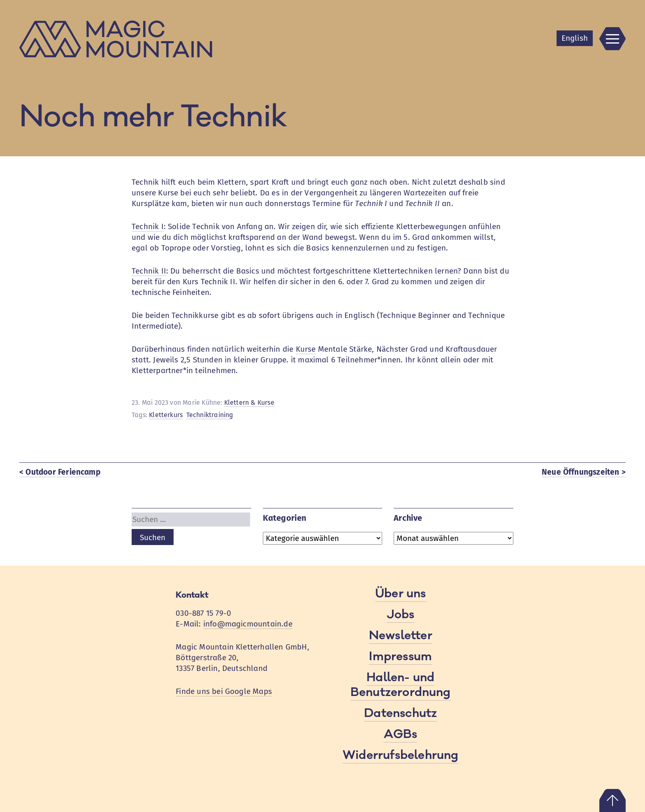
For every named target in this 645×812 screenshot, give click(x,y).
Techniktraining (210, 415)
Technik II (149, 271)
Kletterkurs (166, 415)
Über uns (401, 594)
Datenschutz (400, 713)
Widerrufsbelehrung (400, 755)
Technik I (148, 226)
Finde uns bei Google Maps (224, 691)
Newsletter (401, 636)
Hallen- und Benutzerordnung (401, 685)
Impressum (400, 657)
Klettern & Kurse (249, 403)
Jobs (401, 615)
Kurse (306, 349)
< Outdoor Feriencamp (60, 472)
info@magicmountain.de (248, 624)
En (575, 38)
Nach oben (613, 800)
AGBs (400, 734)
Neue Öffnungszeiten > (584, 472)
